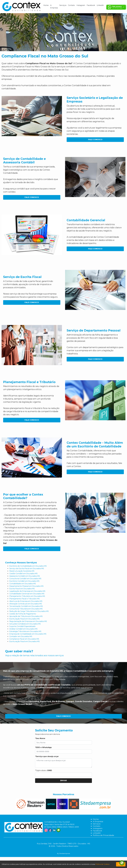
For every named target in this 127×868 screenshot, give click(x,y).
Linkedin (100, 5)
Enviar (63, 781)
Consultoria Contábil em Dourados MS (25, 579)
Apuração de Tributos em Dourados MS (26, 616)
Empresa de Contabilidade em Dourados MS (28, 634)
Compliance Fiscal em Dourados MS (24, 639)
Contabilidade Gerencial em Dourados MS (27, 594)
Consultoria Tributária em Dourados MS (26, 609)
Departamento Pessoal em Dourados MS (26, 586)
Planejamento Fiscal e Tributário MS (24, 599)
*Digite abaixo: (44, 770)
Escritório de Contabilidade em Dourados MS (28, 566)
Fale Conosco (95, 140)
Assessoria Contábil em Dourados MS (25, 576)
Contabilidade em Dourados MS (23, 584)
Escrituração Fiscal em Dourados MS (24, 619)
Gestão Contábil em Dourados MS (23, 574)
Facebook (91, 5)
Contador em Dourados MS (21, 636)
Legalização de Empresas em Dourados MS (27, 591)
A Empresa (54, 7)
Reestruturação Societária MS (22, 571)
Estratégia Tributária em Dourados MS (25, 631)
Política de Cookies (102, 864)
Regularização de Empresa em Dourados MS (28, 621)
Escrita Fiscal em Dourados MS (22, 589)
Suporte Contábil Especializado (22, 626)
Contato (71, 5)
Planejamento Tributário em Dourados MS (27, 596)
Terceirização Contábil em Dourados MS (26, 606)
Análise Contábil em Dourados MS (23, 629)
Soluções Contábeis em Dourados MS (25, 624)
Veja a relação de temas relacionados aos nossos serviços (34, 655)
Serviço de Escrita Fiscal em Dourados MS (27, 569)
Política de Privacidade (103, 835)
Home (46, 5)
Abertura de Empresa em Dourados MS (26, 601)
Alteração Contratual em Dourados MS (26, 604)
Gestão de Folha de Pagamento (23, 614)
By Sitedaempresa (63, 853)
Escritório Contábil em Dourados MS (24, 581)
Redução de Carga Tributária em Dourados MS (29, 611)
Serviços (63, 5)
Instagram (81, 5)
